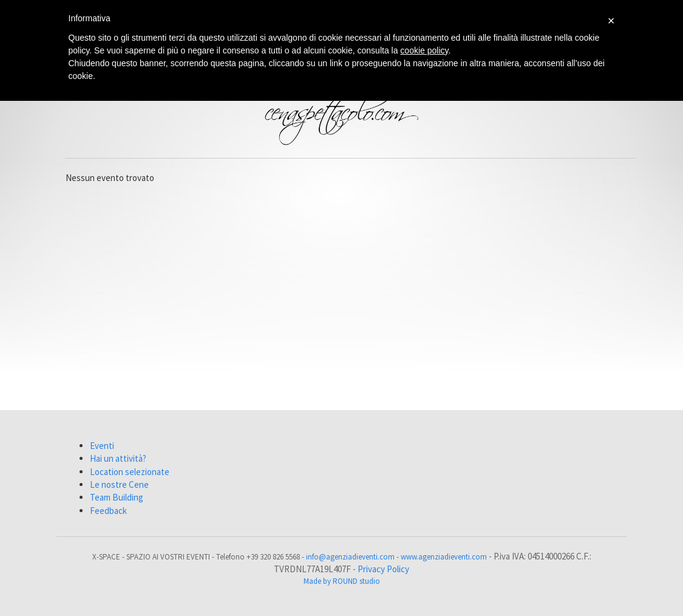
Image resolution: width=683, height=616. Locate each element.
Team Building (117, 497)
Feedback (108, 511)
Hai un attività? (118, 458)
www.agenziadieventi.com (444, 557)
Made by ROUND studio (342, 581)
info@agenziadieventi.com (350, 557)
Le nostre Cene (119, 484)
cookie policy (424, 50)
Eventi (102, 446)
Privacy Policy (383, 569)
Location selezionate (130, 472)
